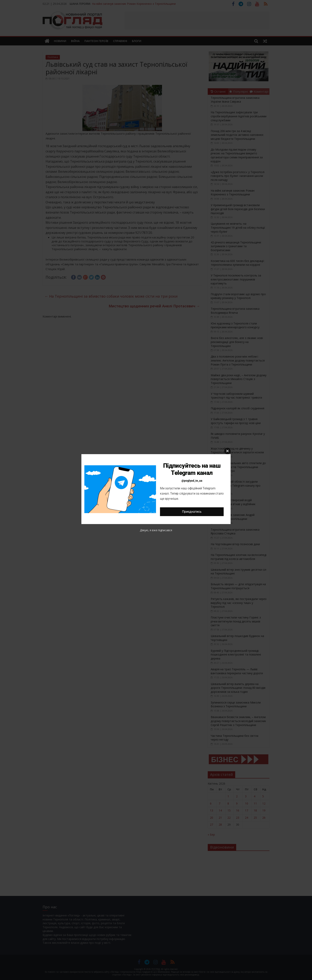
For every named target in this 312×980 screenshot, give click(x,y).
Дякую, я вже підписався (156, 530)
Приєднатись (192, 512)
